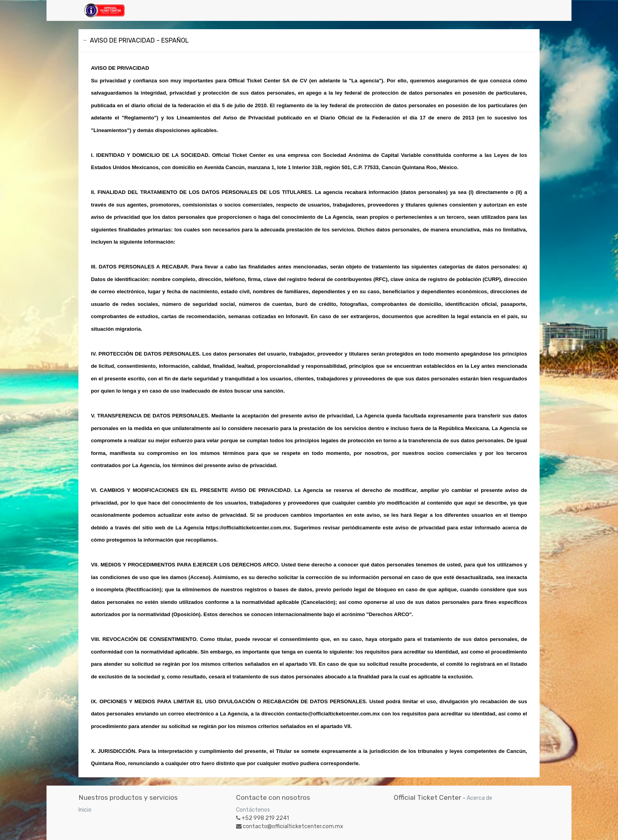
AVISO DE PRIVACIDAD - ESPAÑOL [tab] (139, 40)
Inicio (85, 810)
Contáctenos (253, 810)
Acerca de (479, 798)
